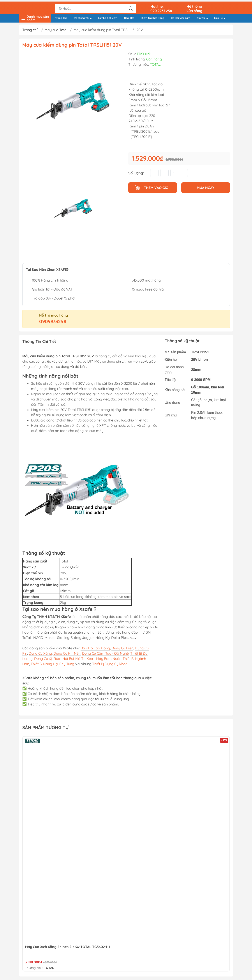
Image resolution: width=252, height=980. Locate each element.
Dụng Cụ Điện (122, 648)
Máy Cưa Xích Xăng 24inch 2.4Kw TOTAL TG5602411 (67, 947)
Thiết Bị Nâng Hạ (44, 664)
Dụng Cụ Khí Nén (67, 653)
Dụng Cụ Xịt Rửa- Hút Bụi (54, 659)
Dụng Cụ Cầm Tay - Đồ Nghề (105, 653)
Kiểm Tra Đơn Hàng (153, 17)
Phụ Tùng (67, 664)
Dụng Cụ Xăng (40, 653)
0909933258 (53, 322)
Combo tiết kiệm (107, 17)
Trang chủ (30, 30)
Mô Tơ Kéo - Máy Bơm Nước (98, 659)
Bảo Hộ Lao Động (95, 648)
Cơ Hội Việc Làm (181, 17)
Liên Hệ (221, 17)
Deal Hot (129, 17)
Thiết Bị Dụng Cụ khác (110, 664)
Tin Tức (204, 17)
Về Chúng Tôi (84, 17)
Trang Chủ (61, 17)
